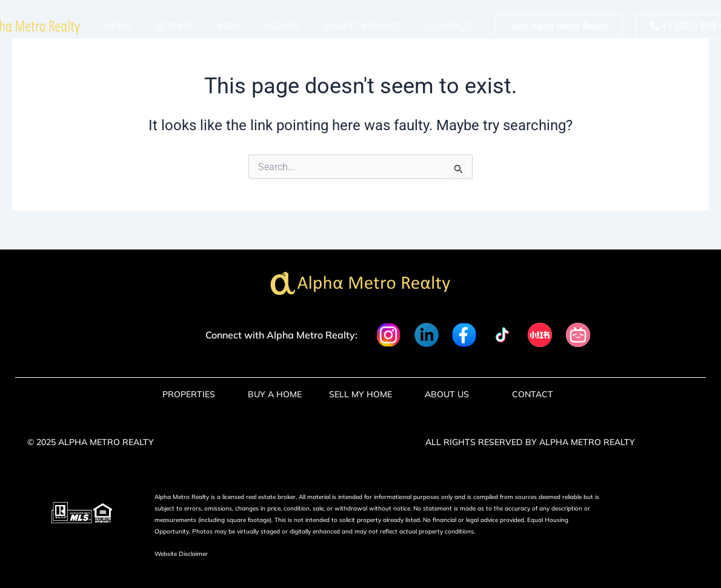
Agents (282, 26)
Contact (449, 26)
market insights (363, 26)
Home (118, 26)
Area (229, 26)
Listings (174, 26)
